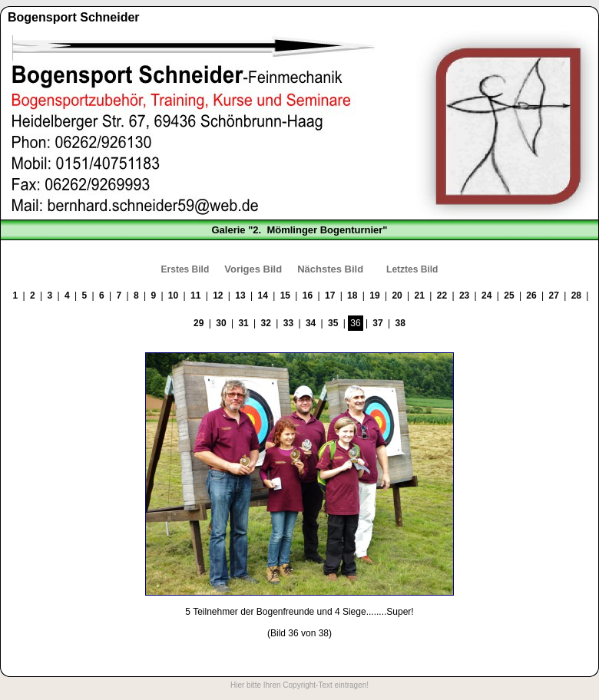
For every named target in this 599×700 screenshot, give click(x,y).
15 (285, 296)
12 (218, 296)
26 (531, 296)
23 (464, 296)
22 (442, 296)
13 (240, 296)
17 (330, 296)
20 (397, 296)
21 (420, 296)
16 (308, 296)
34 (311, 323)
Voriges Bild (253, 269)
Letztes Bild (412, 269)
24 (486, 296)
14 (262, 296)
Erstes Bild (185, 269)
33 (288, 323)
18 (352, 296)
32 (266, 323)
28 (576, 296)
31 (243, 323)
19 (374, 296)
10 (173, 296)
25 (509, 296)
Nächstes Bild (330, 269)
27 (554, 296)
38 (400, 323)
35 (333, 323)
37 (377, 323)
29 (199, 323)
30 (221, 323)
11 (195, 296)
